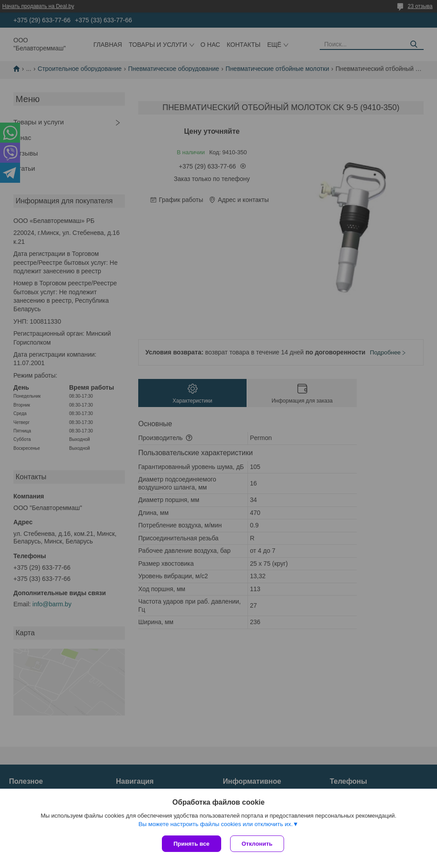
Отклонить (257, 844)
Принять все (192, 844)
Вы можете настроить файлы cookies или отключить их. (215, 824)
